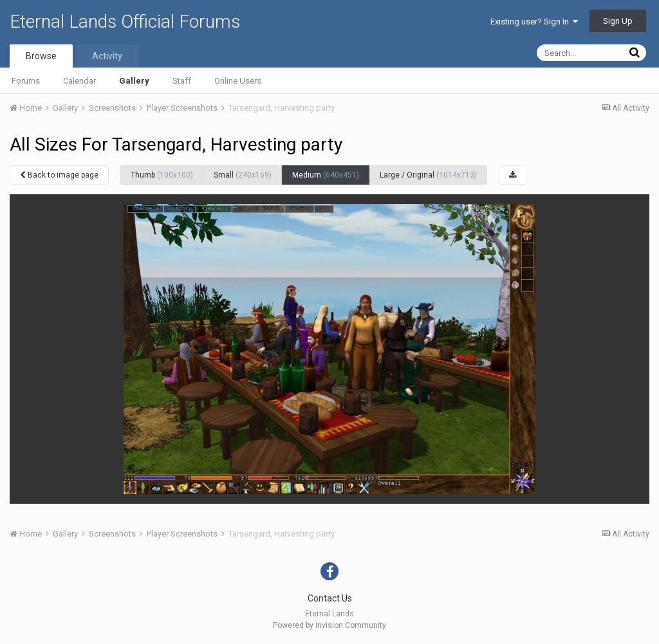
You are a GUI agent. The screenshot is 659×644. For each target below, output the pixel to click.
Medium (326, 175)
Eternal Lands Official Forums (125, 22)
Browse (41, 56)
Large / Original (428, 175)
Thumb (162, 175)
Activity (107, 56)
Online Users (238, 81)
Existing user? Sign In (534, 22)
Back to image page (59, 175)
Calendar (79, 81)
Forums (26, 81)
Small (243, 175)
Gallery (134, 81)
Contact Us (330, 598)
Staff (182, 81)
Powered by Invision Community (329, 625)
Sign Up (618, 21)
